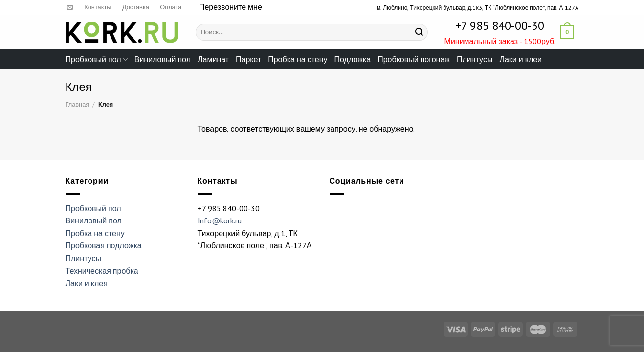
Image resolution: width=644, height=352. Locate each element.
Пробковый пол (97, 59)
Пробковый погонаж (414, 59)
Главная (78, 104)
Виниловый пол (163, 59)
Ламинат (213, 59)
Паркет (248, 59)
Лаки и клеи (521, 59)
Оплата (171, 7)
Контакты (98, 7)
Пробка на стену (298, 59)
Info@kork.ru (220, 220)
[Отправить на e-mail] (70, 8)
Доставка (136, 7)
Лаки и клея (87, 283)
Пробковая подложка (104, 245)
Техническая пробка (102, 271)
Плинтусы (475, 59)
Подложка (353, 59)
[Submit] (419, 32)
